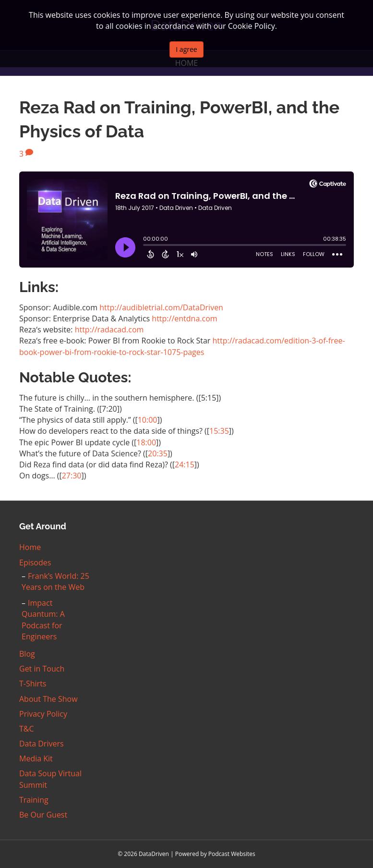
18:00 (146, 442)
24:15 (185, 465)
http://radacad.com (109, 330)
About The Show (48, 699)
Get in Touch (42, 669)
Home (30, 547)
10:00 (148, 420)
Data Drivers (42, 744)
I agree (186, 49)
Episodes (35, 562)
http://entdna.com (184, 318)
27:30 (72, 476)
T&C (27, 729)
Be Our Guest (43, 815)
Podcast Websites (232, 854)
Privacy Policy (43, 714)
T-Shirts (33, 684)
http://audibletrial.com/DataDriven (161, 307)
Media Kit (36, 758)
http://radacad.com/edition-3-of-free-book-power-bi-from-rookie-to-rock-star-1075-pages (182, 346)
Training (34, 800)
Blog (27, 654)
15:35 (219, 431)
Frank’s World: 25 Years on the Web (55, 581)
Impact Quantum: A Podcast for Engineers (43, 620)
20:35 (158, 453)
